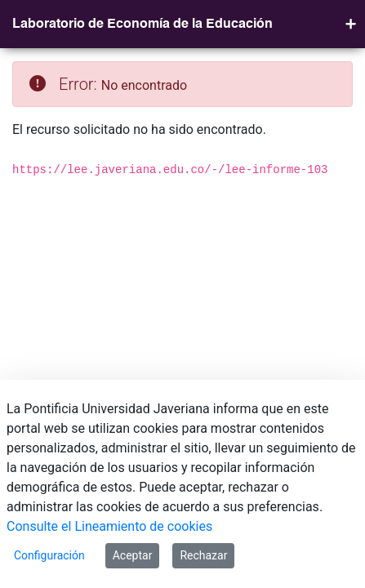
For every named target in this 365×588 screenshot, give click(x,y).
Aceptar (133, 555)
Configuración (49, 555)
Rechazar (203, 555)
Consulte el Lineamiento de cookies (109, 526)
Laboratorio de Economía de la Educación (142, 24)
